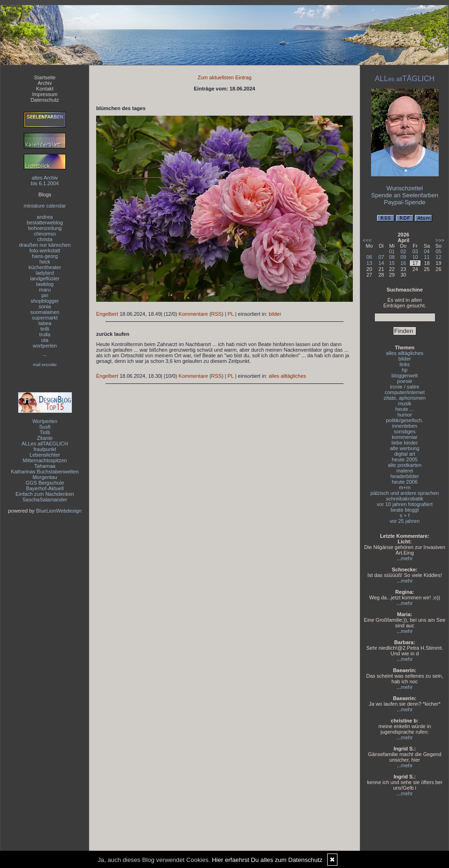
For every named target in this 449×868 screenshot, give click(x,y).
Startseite (45, 77)
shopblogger (45, 301)
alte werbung (405, 448)
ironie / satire (405, 387)
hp (405, 370)
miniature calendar (45, 206)
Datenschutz (45, 100)
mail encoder (45, 365)
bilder (275, 314)
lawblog (45, 284)
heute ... (405, 409)
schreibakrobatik (405, 499)
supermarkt (45, 318)
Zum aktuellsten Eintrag (224, 77)
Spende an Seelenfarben (405, 195)
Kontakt (45, 89)
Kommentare (193, 314)
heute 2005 (404, 459)
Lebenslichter (45, 455)
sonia (45, 306)
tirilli (45, 329)
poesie (405, 381)
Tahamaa (45, 466)
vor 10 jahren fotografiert (405, 504)
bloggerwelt (405, 375)
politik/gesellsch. (405, 420)
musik (405, 403)
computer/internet (405, 392)
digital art (405, 454)
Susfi (45, 427)
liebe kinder (405, 443)
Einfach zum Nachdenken (45, 494)
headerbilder (404, 476)
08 (392, 257)
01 (392, 251)
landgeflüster (45, 278)
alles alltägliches (288, 376)
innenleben (405, 426)
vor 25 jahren (405, 521)
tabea (45, 323)
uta (45, 340)
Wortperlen (45, 421)
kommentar (404, 437)
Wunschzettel (405, 188)
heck (45, 262)
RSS (216, 314)
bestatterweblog (45, 222)
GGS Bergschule (45, 483)
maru (45, 290)
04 (427, 251)
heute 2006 (404, 482)
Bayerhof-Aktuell (45, 488)
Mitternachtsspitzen (45, 460)
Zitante (45, 438)
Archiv (45, 83)
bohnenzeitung (45, 228)
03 (415, 251)
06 (369, 257)
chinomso (45, 234)
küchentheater (45, 267)
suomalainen (45, 312)
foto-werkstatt (45, 250)
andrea (45, 217)
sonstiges (405, 431)
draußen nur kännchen (45, 245)
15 (392, 263)
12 (438, 257)
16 (403, 263)
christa (45, 239)
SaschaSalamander (45, 500)
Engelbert (107, 314)
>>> (440, 240)
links (405, 364)
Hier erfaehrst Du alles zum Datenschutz (267, 860)
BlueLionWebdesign (59, 511)
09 (403, 257)
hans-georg (45, 256)
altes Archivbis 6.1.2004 (45, 181)
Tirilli (45, 432)
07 (381, 257)
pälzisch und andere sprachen (405, 493)
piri (45, 295)
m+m (405, 487)
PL (231, 314)
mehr (407, 558)
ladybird (45, 273)
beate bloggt (405, 510)
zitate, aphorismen (405, 398)
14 (381, 263)
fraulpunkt (45, 449)
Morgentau (45, 477)
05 (438, 251)
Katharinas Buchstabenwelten (45, 472)
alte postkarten (405, 465)
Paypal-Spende (405, 202)
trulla (45, 334)
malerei (405, 471)
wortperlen (45, 346)
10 (415, 257)
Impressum (45, 94)
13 (369, 263)
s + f (404, 515)
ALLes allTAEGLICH (45, 444)
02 (403, 251)
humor (404, 415)
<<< (367, 240)
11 (427, 257)
